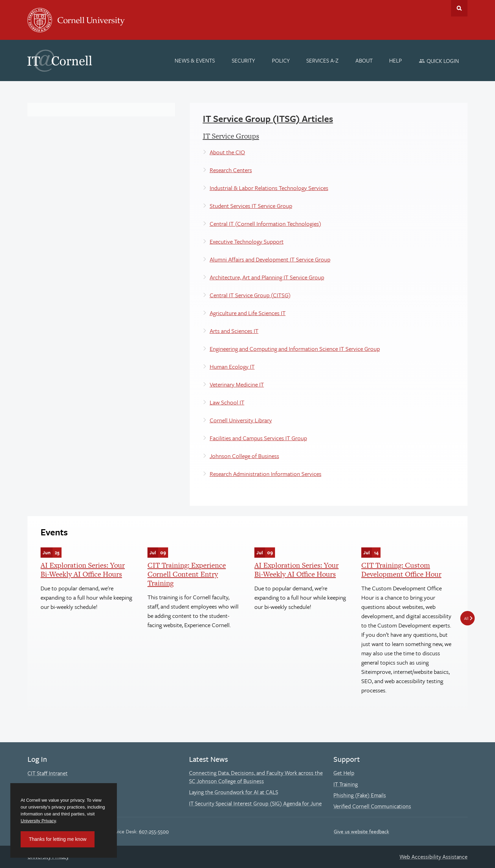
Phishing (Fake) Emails (360, 795)
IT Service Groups (231, 136)
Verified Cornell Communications (372, 806)
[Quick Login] (439, 61)
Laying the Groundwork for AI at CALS (234, 792)
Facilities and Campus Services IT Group (258, 438)
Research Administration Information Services (266, 474)
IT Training (346, 784)
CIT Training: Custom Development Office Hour (401, 570)
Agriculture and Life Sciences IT (248, 313)
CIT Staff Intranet (48, 773)
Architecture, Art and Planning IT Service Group (267, 277)
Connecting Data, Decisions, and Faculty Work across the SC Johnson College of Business (256, 777)
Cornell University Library (241, 420)
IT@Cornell (60, 61)
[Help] (396, 60)
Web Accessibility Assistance (433, 857)
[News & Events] (195, 60)
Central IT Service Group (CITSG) (250, 295)
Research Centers (231, 170)
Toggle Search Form (459, 8)
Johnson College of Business (244, 456)
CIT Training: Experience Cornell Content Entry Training (187, 574)
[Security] (243, 60)
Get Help (344, 773)
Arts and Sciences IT (234, 331)
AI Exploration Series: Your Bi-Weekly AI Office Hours (83, 570)
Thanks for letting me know (58, 839)
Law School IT (227, 402)
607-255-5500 (154, 831)
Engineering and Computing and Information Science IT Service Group (295, 349)
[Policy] (281, 60)
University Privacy (38, 821)
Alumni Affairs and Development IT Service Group (270, 259)
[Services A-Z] (322, 60)
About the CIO (227, 152)
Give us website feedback (361, 831)
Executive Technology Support (247, 241)
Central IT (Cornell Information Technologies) (265, 224)
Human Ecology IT (232, 366)
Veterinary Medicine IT (237, 384)
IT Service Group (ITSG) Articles (268, 119)
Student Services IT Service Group (251, 206)
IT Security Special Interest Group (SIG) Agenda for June (255, 803)
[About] (364, 60)
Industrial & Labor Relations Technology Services (269, 188)
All (466, 618)
